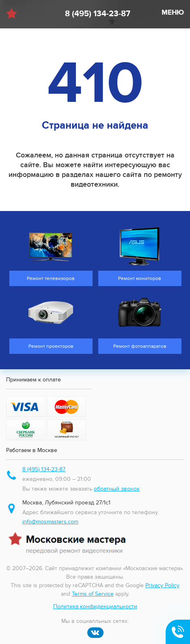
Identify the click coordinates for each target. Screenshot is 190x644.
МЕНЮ (173, 13)
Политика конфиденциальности (95, 606)
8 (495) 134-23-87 (98, 14)
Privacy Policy (162, 585)
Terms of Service (93, 594)
